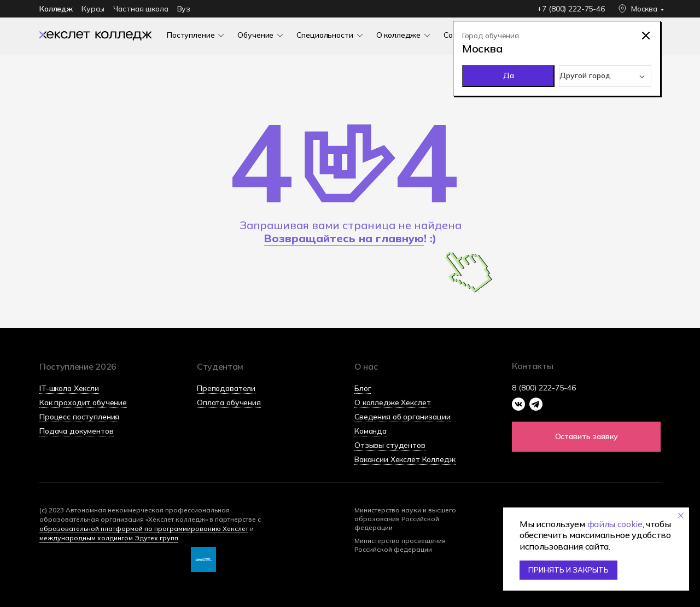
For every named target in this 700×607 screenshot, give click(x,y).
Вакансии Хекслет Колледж (405, 459)
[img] (95, 35)
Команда (371, 431)
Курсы (93, 9)
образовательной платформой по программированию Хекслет (144, 529)
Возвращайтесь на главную (344, 238)
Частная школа (141, 9)
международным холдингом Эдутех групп (109, 538)
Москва (644, 9)
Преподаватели (226, 388)
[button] (586, 437)
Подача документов (77, 431)
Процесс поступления (79, 417)
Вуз (184, 9)
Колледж (56, 9)
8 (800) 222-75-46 (544, 388)
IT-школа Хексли (69, 388)
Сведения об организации (402, 417)
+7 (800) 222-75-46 (571, 9)
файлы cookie (615, 524)
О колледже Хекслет (392, 402)
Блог (363, 388)
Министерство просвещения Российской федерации (400, 545)
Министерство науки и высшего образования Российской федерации (405, 519)
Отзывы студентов (390, 445)
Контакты (532, 366)
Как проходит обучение (83, 402)
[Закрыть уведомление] (681, 516)
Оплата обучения (229, 402)
